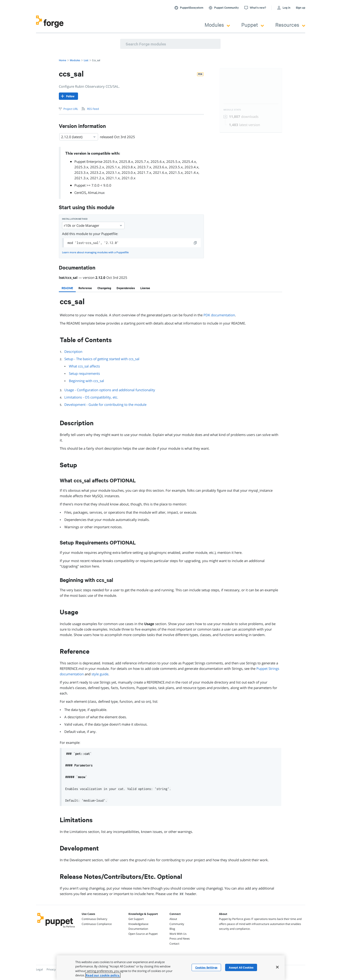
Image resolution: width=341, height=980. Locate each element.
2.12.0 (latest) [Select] (79, 137)
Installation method (75, 219)
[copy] (195, 243)
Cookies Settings (206, 967)
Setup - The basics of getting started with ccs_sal (102, 359)
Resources (290, 25)
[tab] (67, 288)
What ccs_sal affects (84, 366)
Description (73, 351)
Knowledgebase (138, 924)
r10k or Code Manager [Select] (93, 225)
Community (177, 924)
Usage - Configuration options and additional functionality (110, 390)
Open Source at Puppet (143, 934)
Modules (217, 25)
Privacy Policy (55, 969)
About (173, 919)
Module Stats (232, 110)
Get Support (136, 919)
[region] (171, 968)
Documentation (138, 929)
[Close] (277, 967)
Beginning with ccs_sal (86, 381)
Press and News (180, 939)
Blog (172, 929)
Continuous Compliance (97, 924)
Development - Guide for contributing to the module (105, 404)
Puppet (253, 25)
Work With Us (178, 934)
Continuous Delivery (94, 919)
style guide (100, 674)
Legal (39, 969)
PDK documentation (219, 315)
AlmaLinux (96, 193)
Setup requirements (84, 373)
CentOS (80, 193)
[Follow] (68, 96)
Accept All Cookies (241, 967)
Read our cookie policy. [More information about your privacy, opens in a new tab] (103, 975)
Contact (174, 944)
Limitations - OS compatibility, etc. (91, 397)
